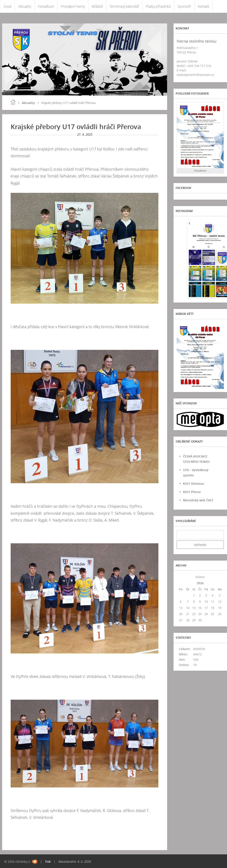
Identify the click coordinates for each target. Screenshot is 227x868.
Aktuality (25, 6)
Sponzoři (184, 6)
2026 (200, 583)
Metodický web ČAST (198, 500)
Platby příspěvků (158, 6)
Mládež (97, 6)
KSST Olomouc (194, 484)
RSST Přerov (192, 492)
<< (181, 577)
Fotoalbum (46, 6)
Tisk (48, 862)
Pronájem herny (73, 6)
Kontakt (203, 6)
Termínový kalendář (124, 6)
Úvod (7, 6)
